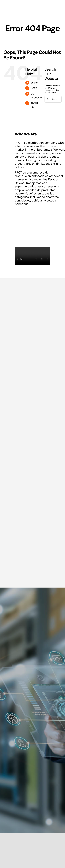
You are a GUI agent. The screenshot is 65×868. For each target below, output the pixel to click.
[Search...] (53, 99)
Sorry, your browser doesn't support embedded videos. (32, 256)
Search (34, 83)
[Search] (48, 99)
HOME (34, 88)
